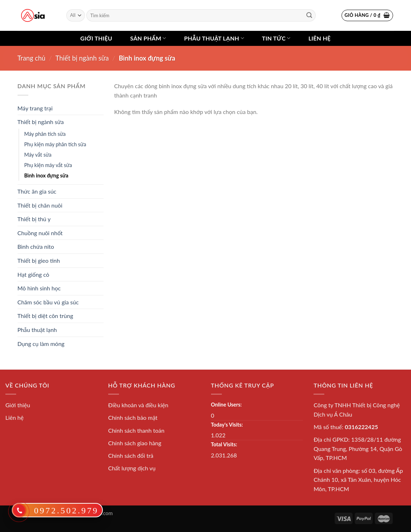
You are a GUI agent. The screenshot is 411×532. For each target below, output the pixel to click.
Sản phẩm (148, 38)
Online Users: (226, 405)
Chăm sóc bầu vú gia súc (48, 302)
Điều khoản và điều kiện (138, 405)
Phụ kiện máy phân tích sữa (55, 144)
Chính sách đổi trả (131, 455)
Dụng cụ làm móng (41, 344)
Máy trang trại (35, 108)
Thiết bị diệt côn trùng (46, 316)
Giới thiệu (96, 38)
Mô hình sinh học (39, 288)
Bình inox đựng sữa (46, 175)
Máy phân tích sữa (45, 134)
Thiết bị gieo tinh (39, 260)
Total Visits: (224, 444)
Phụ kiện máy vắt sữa (48, 165)
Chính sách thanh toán (136, 430)
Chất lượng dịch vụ (132, 468)
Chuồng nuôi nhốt (40, 233)
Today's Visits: (227, 425)
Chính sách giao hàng (135, 443)
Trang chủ (32, 58)
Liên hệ (320, 38)
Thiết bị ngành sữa (82, 58)
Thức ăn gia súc (37, 191)
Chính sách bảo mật (133, 417)
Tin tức (276, 38)
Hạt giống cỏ (34, 274)
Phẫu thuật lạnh (214, 38)
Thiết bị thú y (34, 219)
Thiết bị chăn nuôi (40, 205)
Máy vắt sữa (38, 155)
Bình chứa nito (36, 246)
